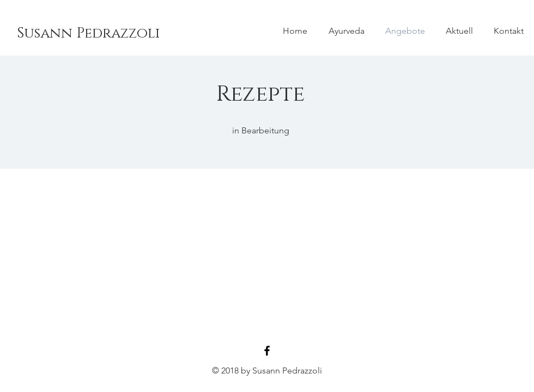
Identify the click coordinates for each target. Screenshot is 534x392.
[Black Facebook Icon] (267, 351)
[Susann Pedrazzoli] (88, 34)
